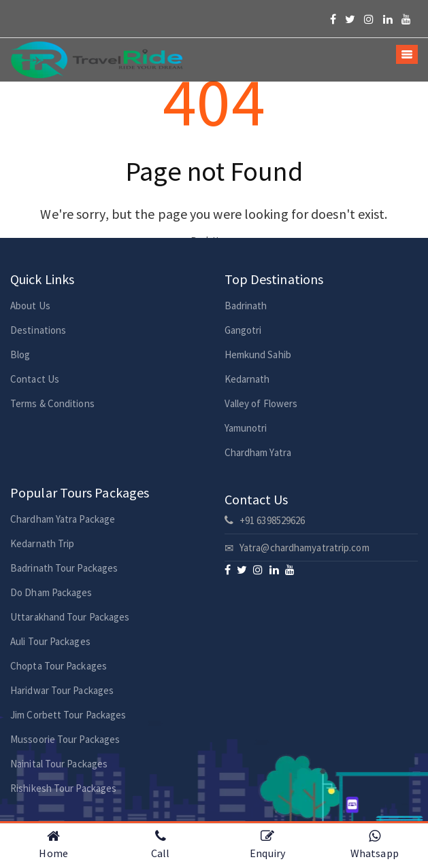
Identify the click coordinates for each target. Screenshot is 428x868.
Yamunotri (246, 428)
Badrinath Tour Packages (64, 568)
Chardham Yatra (258, 452)
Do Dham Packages (51, 592)
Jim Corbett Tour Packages (68, 715)
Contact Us (35, 379)
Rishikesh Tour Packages (63, 788)
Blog (20, 354)
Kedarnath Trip (42, 543)
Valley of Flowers (261, 403)
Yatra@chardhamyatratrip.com (297, 548)
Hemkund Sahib (258, 354)
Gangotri (243, 330)
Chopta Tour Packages (59, 666)
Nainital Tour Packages (59, 764)
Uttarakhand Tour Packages (70, 617)
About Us (30, 306)
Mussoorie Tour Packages (65, 739)
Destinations (38, 330)
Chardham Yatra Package (63, 519)
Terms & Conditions (52, 403)
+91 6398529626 (265, 520)
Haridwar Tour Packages (62, 690)
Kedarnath (247, 379)
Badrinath (246, 306)
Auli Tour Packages (50, 641)
